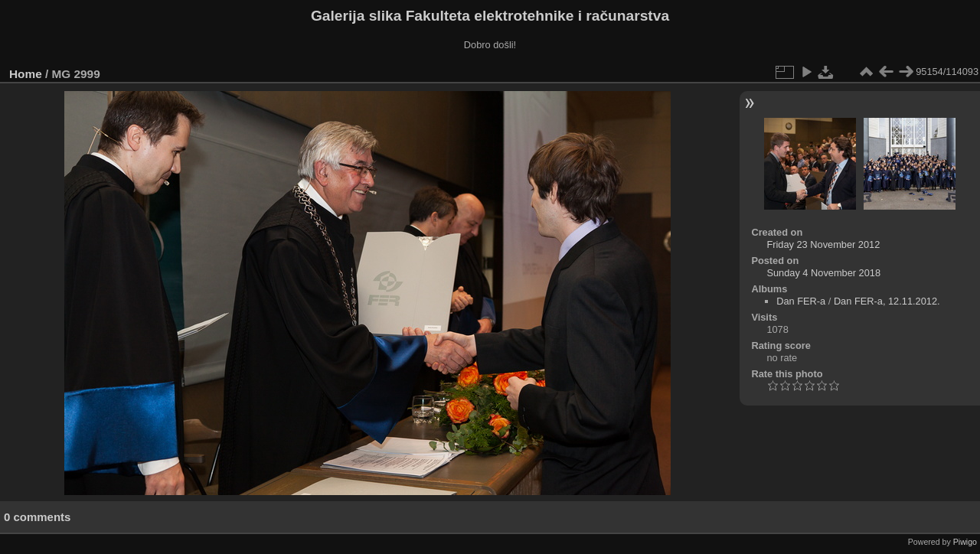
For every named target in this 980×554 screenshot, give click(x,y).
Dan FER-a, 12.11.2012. (887, 301)
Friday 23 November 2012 (823, 244)
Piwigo (965, 542)
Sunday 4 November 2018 (823, 273)
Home (26, 74)
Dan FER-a (801, 301)
